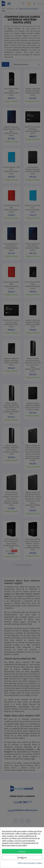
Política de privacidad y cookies (30, 863)
